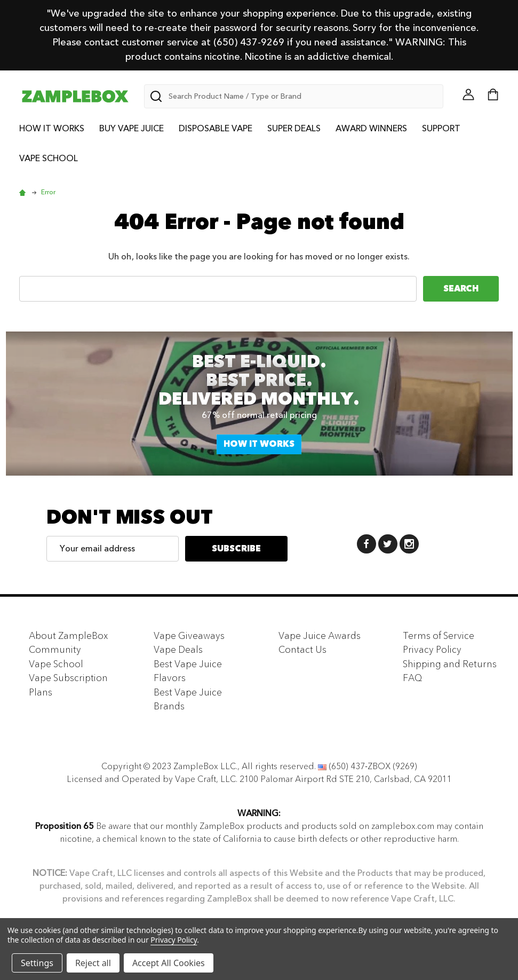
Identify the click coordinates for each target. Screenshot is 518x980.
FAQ (412, 678)
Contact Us (302, 650)
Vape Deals (178, 650)
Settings (37, 963)
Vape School (49, 159)
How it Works (52, 129)
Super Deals (294, 129)
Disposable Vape (216, 129)
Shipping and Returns (450, 664)
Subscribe (236, 549)
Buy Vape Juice (132, 129)
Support (441, 129)
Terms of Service (439, 636)
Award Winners (371, 129)
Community (55, 650)
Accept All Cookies (169, 963)
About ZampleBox (69, 636)
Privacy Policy (432, 650)
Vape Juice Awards (320, 636)
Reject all (93, 963)
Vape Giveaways (189, 636)
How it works (259, 444)
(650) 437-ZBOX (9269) (373, 766)
